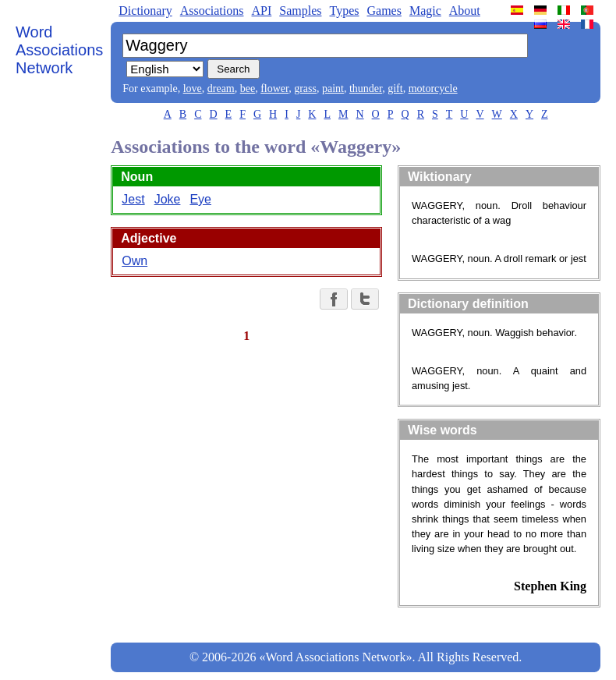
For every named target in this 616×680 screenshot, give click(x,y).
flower (274, 89)
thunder (366, 89)
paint (333, 89)
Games (384, 11)
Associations (212, 11)
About (465, 11)
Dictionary (145, 11)
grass (305, 89)
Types (344, 11)
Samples (300, 11)
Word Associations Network (59, 50)
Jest (133, 199)
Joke (168, 199)
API (261, 11)
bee (248, 89)
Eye (200, 199)
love (193, 89)
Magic (425, 11)
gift (395, 89)
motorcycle (433, 89)
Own (135, 261)
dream (221, 89)
